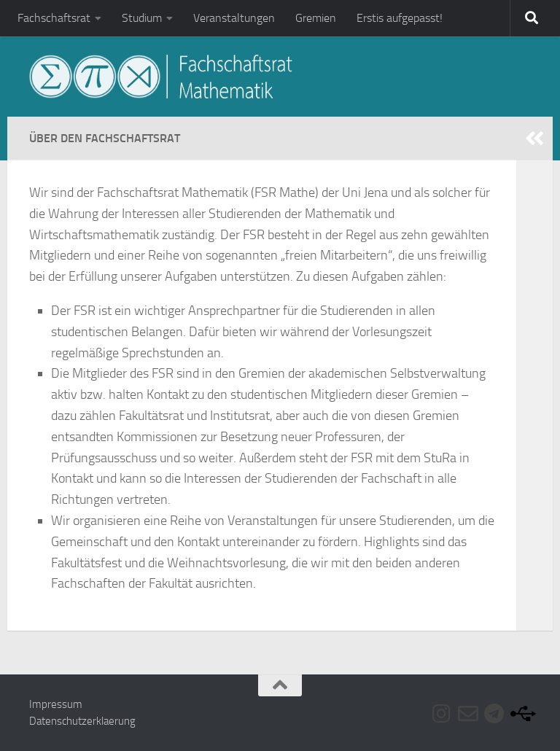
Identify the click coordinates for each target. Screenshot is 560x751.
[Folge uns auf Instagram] (442, 714)
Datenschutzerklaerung (82, 721)
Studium (142, 18)
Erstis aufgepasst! (400, 18)
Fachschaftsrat (54, 18)
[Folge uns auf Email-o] (468, 714)
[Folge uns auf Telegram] (494, 714)
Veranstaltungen (234, 18)
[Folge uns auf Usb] (521, 714)
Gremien (316, 18)
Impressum (56, 704)
